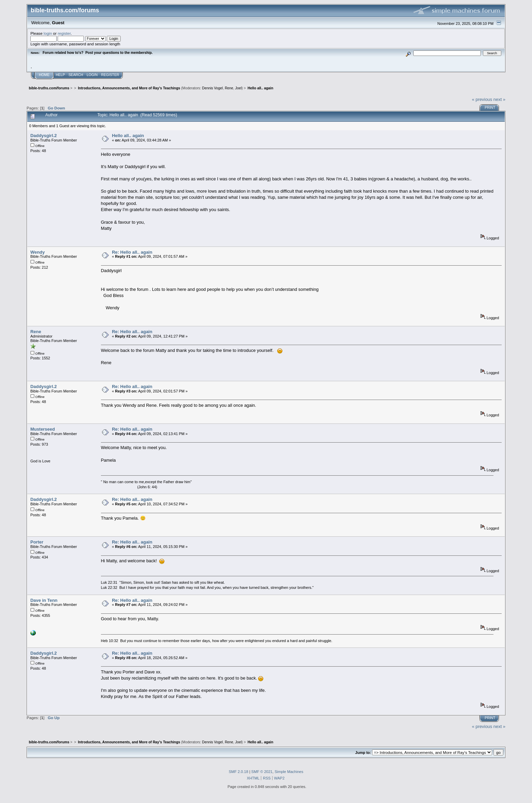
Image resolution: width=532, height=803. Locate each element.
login (48, 33)
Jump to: (363, 753)
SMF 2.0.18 (239, 772)
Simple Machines (289, 772)
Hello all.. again (128, 136)
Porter (37, 542)
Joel (239, 88)
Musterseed (43, 429)
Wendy (38, 252)
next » (499, 99)
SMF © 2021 (262, 772)
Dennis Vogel (213, 88)
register (64, 33)
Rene (229, 88)
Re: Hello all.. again (132, 252)
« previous (482, 99)
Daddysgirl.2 (43, 136)
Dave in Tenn (44, 600)
